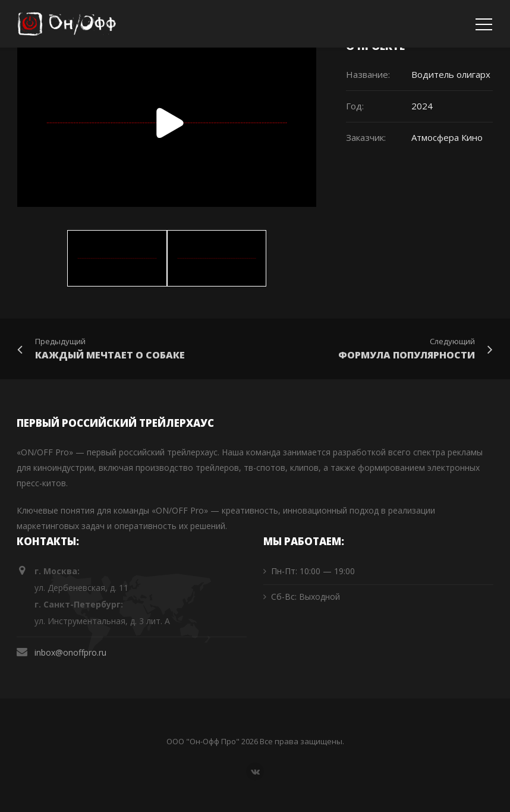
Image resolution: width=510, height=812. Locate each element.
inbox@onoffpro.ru (70, 652)
